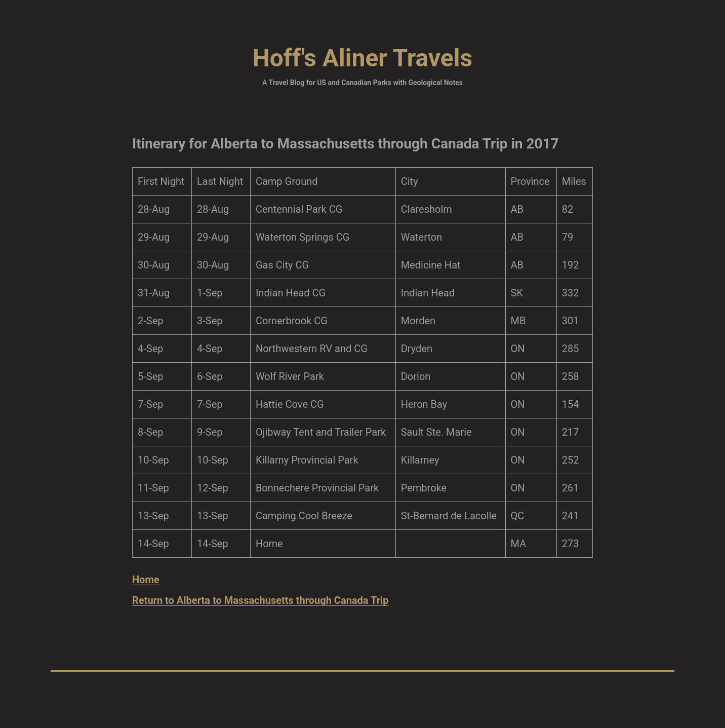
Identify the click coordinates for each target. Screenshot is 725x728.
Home (146, 580)
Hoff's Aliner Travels (362, 58)
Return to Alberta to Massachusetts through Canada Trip (260, 600)
